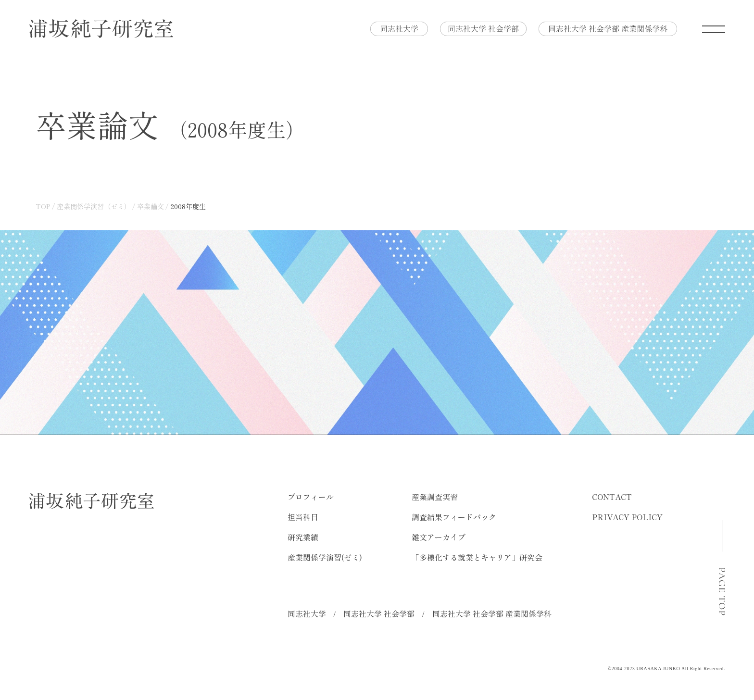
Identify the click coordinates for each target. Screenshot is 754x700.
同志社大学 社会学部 (379, 613)
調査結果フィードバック (454, 517)
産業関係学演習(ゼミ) (325, 557)
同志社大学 (307, 613)
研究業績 (303, 537)
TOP (43, 206)
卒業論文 (151, 206)
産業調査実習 (435, 497)
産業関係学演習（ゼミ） (94, 206)
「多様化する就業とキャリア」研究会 (477, 557)
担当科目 (303, 517)
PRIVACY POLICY (627, 517)
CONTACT (612, 497)
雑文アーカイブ (439, 537)
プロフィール (311, 497)
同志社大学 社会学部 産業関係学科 (492, 613)
